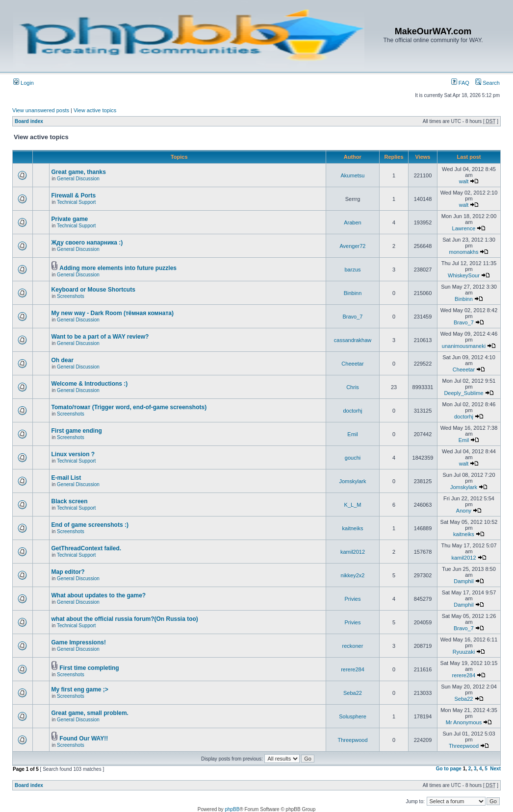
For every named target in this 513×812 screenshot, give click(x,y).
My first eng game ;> (80, 689)
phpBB (232, 809)
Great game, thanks (79, 172)
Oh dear (63, 360)
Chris (353, 387)
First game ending (77, 431)
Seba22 (353, 693)
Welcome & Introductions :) (90, 384)
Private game (70, 219)
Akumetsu (353, 175)
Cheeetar (352, 364)
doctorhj (352, 411)
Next (495, 769)
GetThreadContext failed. (87, 548)
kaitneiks (353, 528)
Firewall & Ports (74, 196)
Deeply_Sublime (463, 393)
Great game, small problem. (90, 713)
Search (487, 83)
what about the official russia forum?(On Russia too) (125, 619)
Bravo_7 (353, 317)
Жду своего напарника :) (87, 243)
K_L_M (353, 505)
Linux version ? (73, 454)
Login (24, 83)
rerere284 (353, 669)
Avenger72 (352, 246)
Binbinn (353, 293)
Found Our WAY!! (84, 738)
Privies (352, 599)
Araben (352, 222)
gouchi (353, 458)
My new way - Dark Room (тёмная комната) (113, 313)
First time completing (89, 668)
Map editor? (68, 572)
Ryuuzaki (464, 652)
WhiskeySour (464, 275)
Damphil (463, 581)
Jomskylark (352, 481)
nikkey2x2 (353, 575)
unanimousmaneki (464, 346)
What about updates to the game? (99, 595)
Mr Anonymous (464, 722)
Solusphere (353, 716)
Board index (29, 121)
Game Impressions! (79, 642)
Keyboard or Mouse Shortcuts (93, 290)
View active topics (95, 110)
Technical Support (77, 202)
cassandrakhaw (353, 340)
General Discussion (78, 179)
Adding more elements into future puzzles (118, 268)
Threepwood (352, 740)
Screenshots (71, 296)
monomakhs (464, 252)
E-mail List (66, 478)
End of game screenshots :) (90, 525)
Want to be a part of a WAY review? (100, 337)
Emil (352, 434)
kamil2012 (353, 552)
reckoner (353, 646)
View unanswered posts (41, 110)
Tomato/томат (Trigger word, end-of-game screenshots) (129, 407)
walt (464, 181)
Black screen (70, 501)
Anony (464, 511)
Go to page (449, 769)
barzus (352, 270)
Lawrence (464, 228)
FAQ (460, 83)
